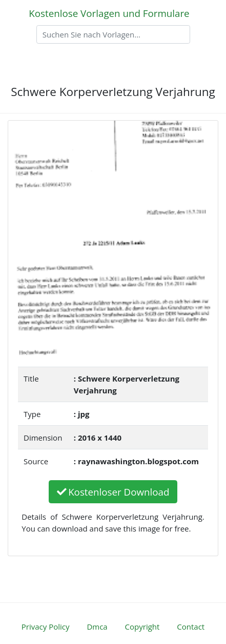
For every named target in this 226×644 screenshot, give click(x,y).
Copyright (142, 627)
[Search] (113, 34)
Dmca (97, 627)
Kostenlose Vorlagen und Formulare (109, 13)
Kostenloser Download (113, 492)
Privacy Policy (46, 627)
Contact (191, 627)
